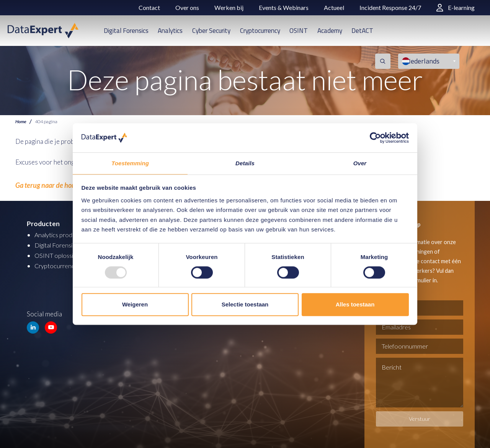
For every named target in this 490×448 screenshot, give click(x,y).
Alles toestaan (355, 305)
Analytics (170, 31)
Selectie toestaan (245, 305)
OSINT (299, 31)
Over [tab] (360, 163)
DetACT (362, 31)
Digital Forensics (126, 31)
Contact (149, 7)
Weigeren (135, 305)
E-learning (456, 7)
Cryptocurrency (260, 31)
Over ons (187, 7)
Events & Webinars (284, 7)
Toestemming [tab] (130, 163)
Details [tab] (245, 163)
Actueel (334, 7)
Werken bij (229, 7)
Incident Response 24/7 (390, 7)
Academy (330, 31)
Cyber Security (211, 31)
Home (21, 121)
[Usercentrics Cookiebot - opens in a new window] (375, 137)
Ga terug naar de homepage (52, 185)
